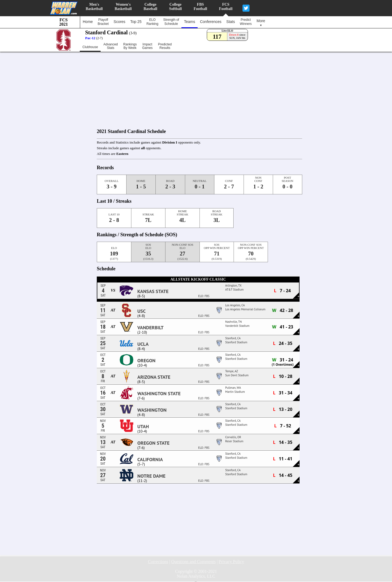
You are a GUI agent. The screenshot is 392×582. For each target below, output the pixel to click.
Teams (189, 22)
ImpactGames (147, 46)
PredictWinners (246, 22)
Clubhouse (90, 47)
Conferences (211, 22)
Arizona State (154, 377)
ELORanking (152, 22)
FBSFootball (200, 7)
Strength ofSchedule (171, 22)
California (150, 460)
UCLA (143, 344)
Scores (119, 22)
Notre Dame (151, 476)
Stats (231, 22)
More (261, 23)
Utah (143, 427)
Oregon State (153, 443)
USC (142, 311)
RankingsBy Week (130, 46)
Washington (152, 410)
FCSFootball (226, 7)
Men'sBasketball (94, 7)
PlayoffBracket (103, 22)
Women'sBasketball (123, 7)
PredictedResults (165, 46)
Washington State (159, 394)
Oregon (146, 361)
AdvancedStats (110, 46)
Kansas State (153, 291)
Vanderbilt (150, 328)
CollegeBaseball (150, 7)
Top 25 (136, 22)
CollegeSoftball (176, 7)
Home (88, 22)
